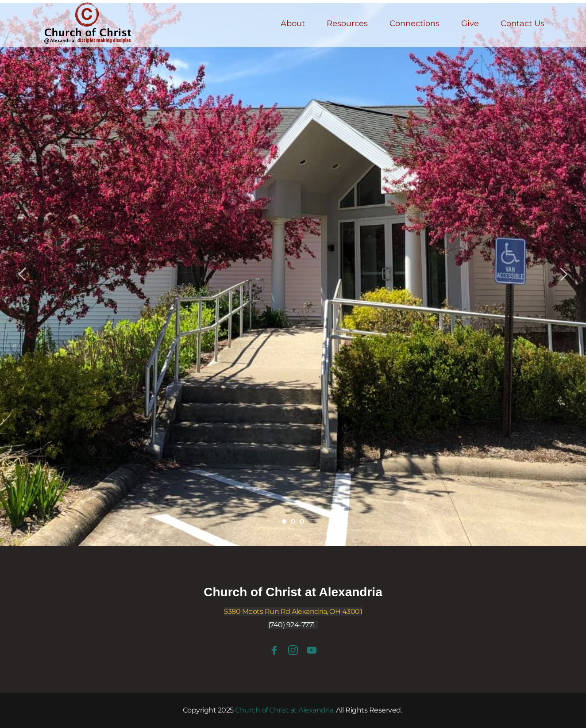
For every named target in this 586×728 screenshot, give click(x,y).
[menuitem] (293, 24)
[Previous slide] (23, 274)
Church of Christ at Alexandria (293, 592)
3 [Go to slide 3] (302, 521)
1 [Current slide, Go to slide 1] (284, 521)
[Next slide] (563, 274)
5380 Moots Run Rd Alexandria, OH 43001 (293, 611)
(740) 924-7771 (292, 625)
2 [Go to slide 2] (293, 521)
